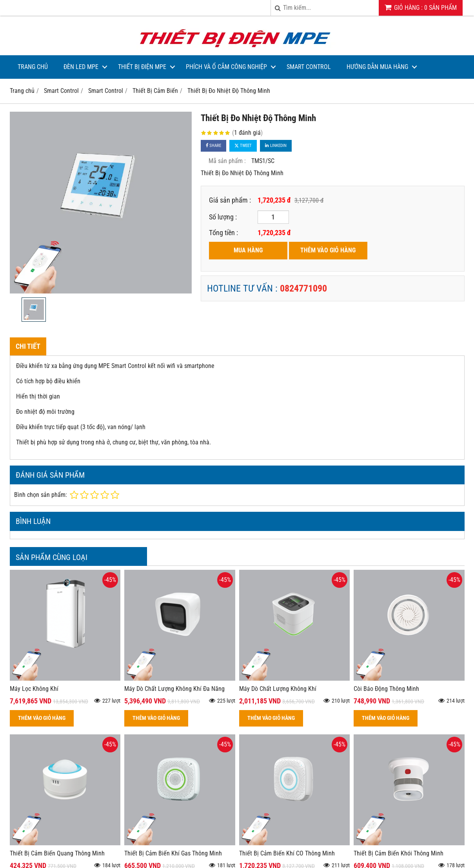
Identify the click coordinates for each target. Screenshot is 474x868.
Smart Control (309, 67)
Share (213, 146)
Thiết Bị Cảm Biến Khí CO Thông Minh (287, 853)
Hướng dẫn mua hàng (377, 67)
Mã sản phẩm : (227, 161)
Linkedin (276, 146)
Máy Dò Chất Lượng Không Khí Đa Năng (174, 689)
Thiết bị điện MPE (142, 67)
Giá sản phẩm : (230, 200)
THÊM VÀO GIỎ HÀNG (328, 250)
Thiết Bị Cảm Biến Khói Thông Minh (399, 853)
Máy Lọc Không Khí (34, 689)
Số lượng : (223, 217)
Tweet (243, 146)
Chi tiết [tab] (28, 346)
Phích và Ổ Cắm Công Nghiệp (226, 67)
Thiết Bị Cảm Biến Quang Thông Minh (57, 853)
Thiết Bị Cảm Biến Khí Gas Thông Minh (173, 853)
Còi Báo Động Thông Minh (386, 689)
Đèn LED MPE (81, 67)
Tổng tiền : (223, 233)
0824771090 (303, 288)
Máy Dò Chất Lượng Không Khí (278, 689)
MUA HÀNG (248, 250)
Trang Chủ (33, 67)
